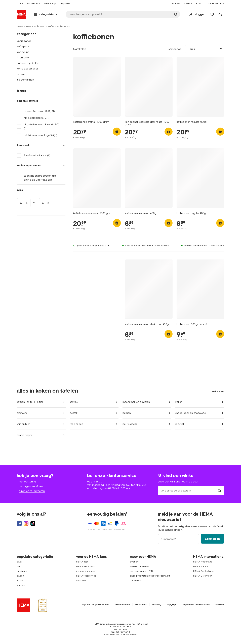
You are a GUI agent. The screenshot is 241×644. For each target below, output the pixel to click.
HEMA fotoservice (86, 576)
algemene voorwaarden (196, 605)
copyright (172, 605)
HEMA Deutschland (204, 571)
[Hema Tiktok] (33, 523)
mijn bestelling (27, 482)
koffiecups (23, 52)
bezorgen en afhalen (32, 486)
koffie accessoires (28, 69)
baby (20, 562)
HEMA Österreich (203, 576)
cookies (220, 605)
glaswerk (22, 413)
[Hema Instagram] (26, 523)
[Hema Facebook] (19, 523)
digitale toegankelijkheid (95, 605)
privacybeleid (122, 605)
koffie (51, 26)
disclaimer (141, 605)
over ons (135, 562)
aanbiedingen (25, 435)
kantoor (21, 585)
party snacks (130, 424)
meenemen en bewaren (136, 402)
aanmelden (212, 539)
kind (19, 566)
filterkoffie (23, 58)
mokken (22, 74)
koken (179, 402)
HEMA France (201, 566)
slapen (20, 576)
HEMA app (82, 562)
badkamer (22, 571)
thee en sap (76, 424)
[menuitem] (18, 4)
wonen (21, 580)
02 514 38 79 (95, 482)
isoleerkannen (25, 80)
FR (18, 4)
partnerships (137, 580)
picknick (180, 424)
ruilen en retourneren (32, 491)
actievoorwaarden (86, 571)
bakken (127, 413)
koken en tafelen (35, 26)
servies (74, 402)
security (157, 605)
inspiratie (81, 580)
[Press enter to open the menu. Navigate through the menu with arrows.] (46, 14)
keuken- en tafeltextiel (30, 402)
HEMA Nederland (203, 562)
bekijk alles (217, 391)
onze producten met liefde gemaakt (150, 576)
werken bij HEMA (139, 566)
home (20, 26)
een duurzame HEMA (142, 571)
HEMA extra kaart (86, 566)
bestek (74, 413)
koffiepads (23, 46)
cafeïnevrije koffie (28, 63)
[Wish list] (212, 14)
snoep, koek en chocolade (191, 413)
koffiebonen (24, 41)
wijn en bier (23, 424)
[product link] (97, 87)
